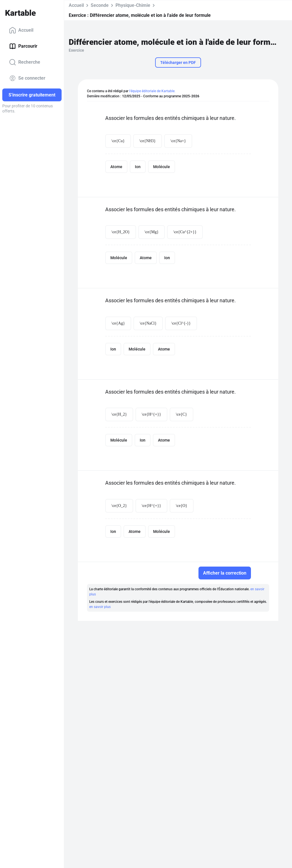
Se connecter (27, 78)
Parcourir (23, 46)
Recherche (25, 62)
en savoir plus (100, 607)
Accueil (21, 30)
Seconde (100, 5)
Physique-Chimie (133, 5)
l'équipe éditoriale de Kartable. (152, 91)
